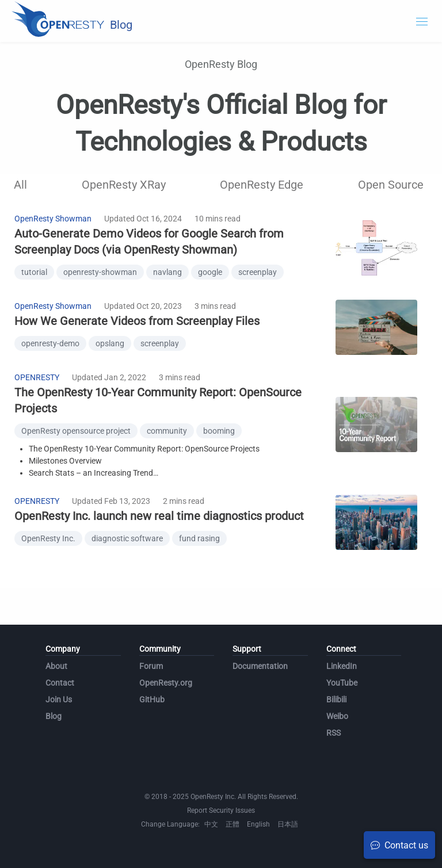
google (210, 272)
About (56, 666)
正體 (233, 824)
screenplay (258, 272)
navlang (167, 272)
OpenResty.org (166, 683)
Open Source (391, 185)
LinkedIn (342, 666)
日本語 (288, 824)
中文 (211, 824)
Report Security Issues (221, 810)
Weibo (337, 716)
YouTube (342, 683)
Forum (151, 666)
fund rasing (199, 538)
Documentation (260, 666)
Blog (54, 716)
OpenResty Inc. (48, 538)
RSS (334, 733)
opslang (110, 343)
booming (219, 431)
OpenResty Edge (262, 185)
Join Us (59, 699)
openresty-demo (50, 343)
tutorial (34, 272)
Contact (60, 683)
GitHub (152, 699)
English (258, 824)
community (167, 431)
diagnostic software (127, 538)
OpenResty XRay (124, 185)
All (20, 185)
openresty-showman (100, 272)
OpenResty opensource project (76, 431)
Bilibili (336, 699)
